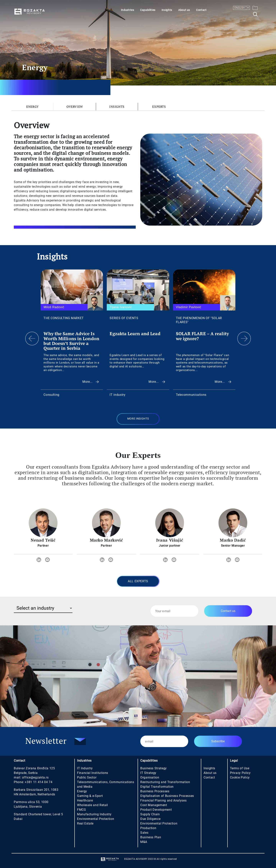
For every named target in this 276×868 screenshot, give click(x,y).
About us (184, 10)
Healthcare (85, 800)
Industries (127, 10)
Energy (32, 107)
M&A (144, 842)
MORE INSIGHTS (138, 419)
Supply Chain (150, 814)
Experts (159, 107)
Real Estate (85, 823)
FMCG (82, 810)
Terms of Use (240, 768)
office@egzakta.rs (35, 777)
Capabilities (148, 10)
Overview (75, 107)
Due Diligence (150, 819)
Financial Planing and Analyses (163, 800)
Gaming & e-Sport (90, 796)
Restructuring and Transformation (165, 782)
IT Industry (85, 768)
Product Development (156, 810)
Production (148, 828)
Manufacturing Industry (94, 814)
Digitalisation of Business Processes (167, 796)
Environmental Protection (96, 819)
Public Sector (87, 777)
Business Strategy (154, 768)
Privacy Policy (240, 773)
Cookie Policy (240, 777)
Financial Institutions (93, 773)
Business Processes (155, 791)
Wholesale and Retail (92, 805)
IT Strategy (148, 773)
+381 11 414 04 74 (39, 782)
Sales (144, 833)
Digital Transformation (157, 787)
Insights (167, 10)
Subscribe (218, 741)
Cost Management (154, 805)
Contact (201, 10)
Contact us (228, 611)
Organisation (150, 777)
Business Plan (151, 837)
